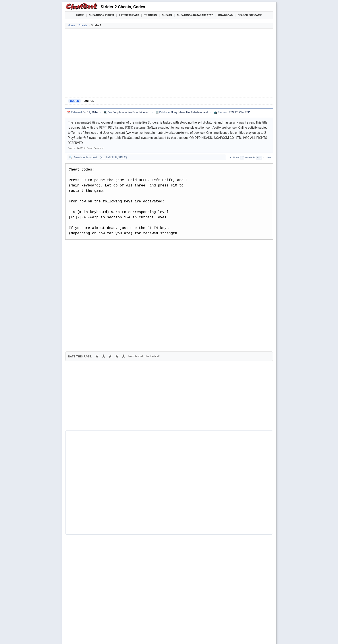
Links (253, 616)
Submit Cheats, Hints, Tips (226, 616)
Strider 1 (78, 508)
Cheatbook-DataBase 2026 (195, 15)
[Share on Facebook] (81, 251)
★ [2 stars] (104, 274)
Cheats (167, 15)
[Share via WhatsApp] (125, 251)
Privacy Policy (121, 634)
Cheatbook (96, 634)
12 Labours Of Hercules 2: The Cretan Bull (101, 538)
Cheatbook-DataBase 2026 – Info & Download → (151, 430)
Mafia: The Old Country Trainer (210, 624)
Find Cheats (115, 616)
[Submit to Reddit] (103, 251)
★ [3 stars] (110, 274)
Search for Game (250, 15)
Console (182, 616)
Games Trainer (91, 616)
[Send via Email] (147, 251)
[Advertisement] (169, 62)
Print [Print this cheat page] (107, 261)
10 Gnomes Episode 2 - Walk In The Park (100, 531)
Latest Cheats (129, 15)
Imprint (107, 634)
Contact (134, 634)
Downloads (136, 616)
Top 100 (198, 616)
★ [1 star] (97, 274)
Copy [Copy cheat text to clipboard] (88, 261)
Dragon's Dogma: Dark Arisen (92, 516)
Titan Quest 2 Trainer (118, 624)
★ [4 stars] (117, 274)
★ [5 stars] (124, 274)
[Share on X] (92, 251)
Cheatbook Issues (101, 15)
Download (225, 15)
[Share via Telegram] (136, 251)
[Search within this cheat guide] (149, 157)
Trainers (150, 15)
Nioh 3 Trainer (239, 624)
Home (80, 15)
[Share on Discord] (114, 251)
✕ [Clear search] (231, 158)
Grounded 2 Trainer (178, 624)
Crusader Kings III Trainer (148, 624)
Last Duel (79, 523)
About (144, 634)
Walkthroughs (160, 616)
